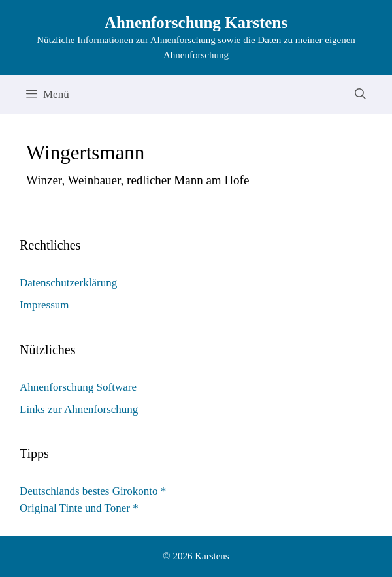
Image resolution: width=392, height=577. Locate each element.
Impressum (44, 305)
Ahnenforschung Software (78, 387)
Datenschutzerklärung (68, 283)
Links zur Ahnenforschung (79, 409)
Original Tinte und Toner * (79, 508)
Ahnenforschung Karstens (196, 23)
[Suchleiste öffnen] (360, 95)
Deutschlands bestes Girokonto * (93, 491)
